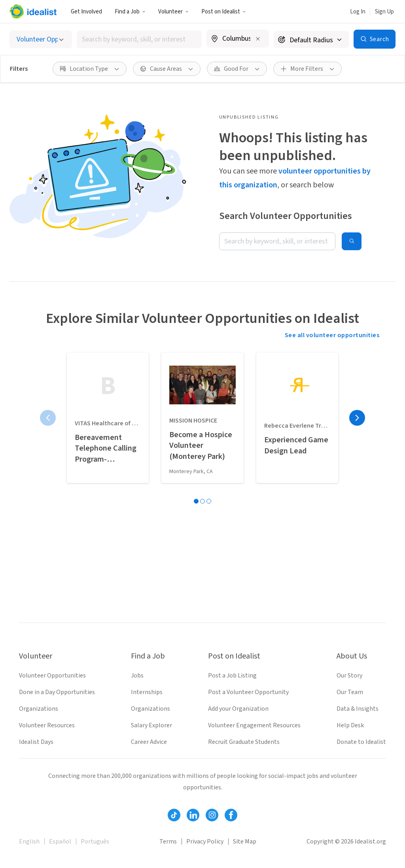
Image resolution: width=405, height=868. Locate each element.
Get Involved (86, 12)
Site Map (245, 842)
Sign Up (384, 12)
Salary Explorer (151, 725)
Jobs (137, 676)
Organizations (39, 709)
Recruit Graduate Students (244, 742)
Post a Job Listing (232, 676)
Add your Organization (238, 709)
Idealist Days (36, 742)
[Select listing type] (41, 39)
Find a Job (130, 12)
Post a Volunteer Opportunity (248, 692)
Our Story (349, 676)
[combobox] (139, 39)
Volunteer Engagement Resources (254, 725)
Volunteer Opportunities (52, 676)
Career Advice (149, 742)
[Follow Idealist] (174, 815)
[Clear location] (258, 39)
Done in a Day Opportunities (57, 692)
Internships (147, 692)
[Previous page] (48, 418)
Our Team (350, 692)
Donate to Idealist (361, 742)
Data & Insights (358, 709)
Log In (358, 12)
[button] (130, 11)
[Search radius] (311, 39)
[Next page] (357, 418)
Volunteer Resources (47, 725)
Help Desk (350, 725)
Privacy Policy (205, 842)
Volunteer (173, 12)
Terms (168, 842)
